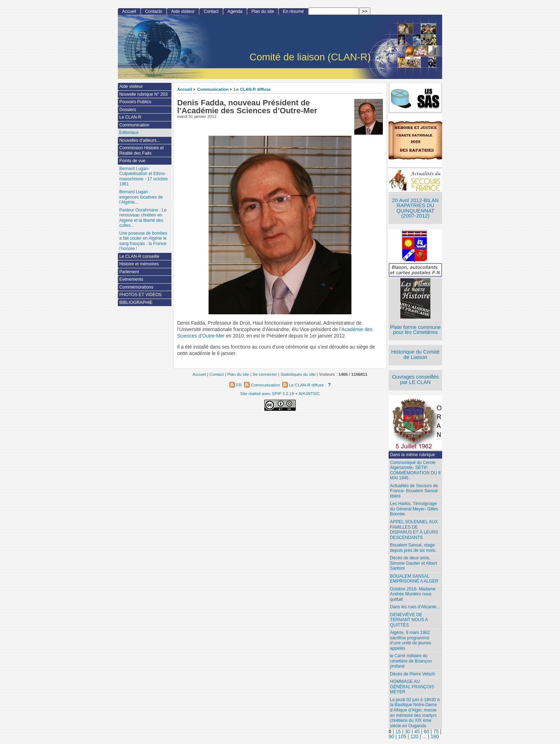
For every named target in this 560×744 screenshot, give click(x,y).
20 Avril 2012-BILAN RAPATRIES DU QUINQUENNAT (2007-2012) (415, 208)
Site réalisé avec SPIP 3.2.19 (267, 393)
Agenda (235, 11)
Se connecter (265, 374)
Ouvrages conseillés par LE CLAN (416, 380)
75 (436, 732)
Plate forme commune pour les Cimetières (415, 330)
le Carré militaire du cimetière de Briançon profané (411, 661)
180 (435, 737)
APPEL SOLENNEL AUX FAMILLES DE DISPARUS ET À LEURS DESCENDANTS (414, 530)
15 (398, 732)
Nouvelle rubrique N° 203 (143, 94)
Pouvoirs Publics (135, 102)
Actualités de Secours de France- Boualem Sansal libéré (414, 491)
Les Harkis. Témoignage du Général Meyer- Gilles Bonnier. (414, 509)
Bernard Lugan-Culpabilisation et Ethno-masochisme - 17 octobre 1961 (144, 176)
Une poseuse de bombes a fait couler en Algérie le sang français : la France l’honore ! (143, 241)
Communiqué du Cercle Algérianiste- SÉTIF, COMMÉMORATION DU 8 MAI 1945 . (415, 470)
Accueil (185, 89)
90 (391, 737)
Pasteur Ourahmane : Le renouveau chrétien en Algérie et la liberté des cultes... (143, 218)
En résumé (293, 11)
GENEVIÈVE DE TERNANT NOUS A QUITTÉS (409, 620)
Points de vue (132, 161)
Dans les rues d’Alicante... (415, 607)
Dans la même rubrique (412, 455)
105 (402, 737)
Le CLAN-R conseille (139, 256)
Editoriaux (129, 133)
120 (414, 737)
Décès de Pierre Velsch (412, 674)
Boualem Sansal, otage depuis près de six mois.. (414, 548)
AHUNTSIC (309, 393)
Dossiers (128, 110)
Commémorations (136, 287)
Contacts (154, 11)
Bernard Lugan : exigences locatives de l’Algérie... (141, 197)
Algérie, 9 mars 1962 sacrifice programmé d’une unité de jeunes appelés (411, 640)
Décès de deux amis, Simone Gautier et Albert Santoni (414, 563)
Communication (213, 89)
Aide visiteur (183, 11)
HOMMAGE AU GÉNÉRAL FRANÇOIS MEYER (412, 687)
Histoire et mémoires (139, 264)
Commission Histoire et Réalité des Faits (141, 151)
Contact (211, 11)
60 (427, 732)
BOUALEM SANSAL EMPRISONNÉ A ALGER (414, 579)
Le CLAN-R (130, 117)
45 (417, 732)
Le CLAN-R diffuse (252, 89)
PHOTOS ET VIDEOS (141, 295)
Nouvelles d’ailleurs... (140, 140)
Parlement (129, 272)
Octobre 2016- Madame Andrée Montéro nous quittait (413, 594)
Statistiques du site (298, 374)
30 (407, 732)
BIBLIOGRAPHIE (136, 303)
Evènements (131, 279)
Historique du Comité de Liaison (415, 354)
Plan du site (263, 11)
